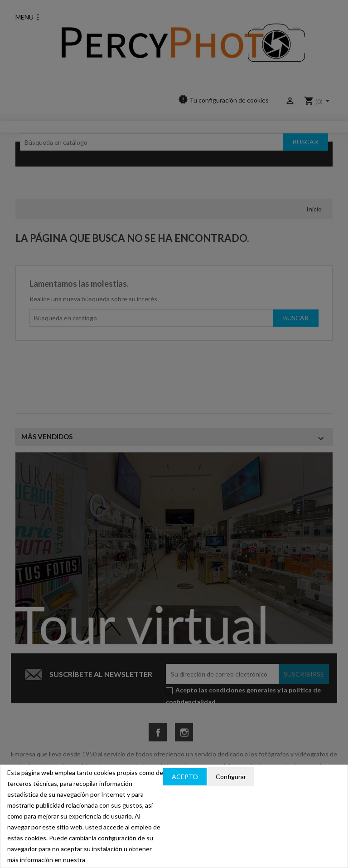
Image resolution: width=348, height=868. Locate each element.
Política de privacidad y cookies (297, 777)
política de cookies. (113, 860)
